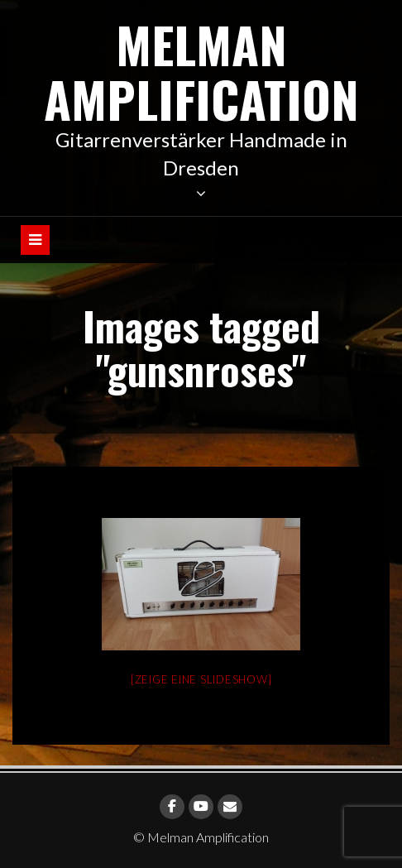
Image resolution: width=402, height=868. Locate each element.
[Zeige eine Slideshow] (201, 679)
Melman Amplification (201, 71)
